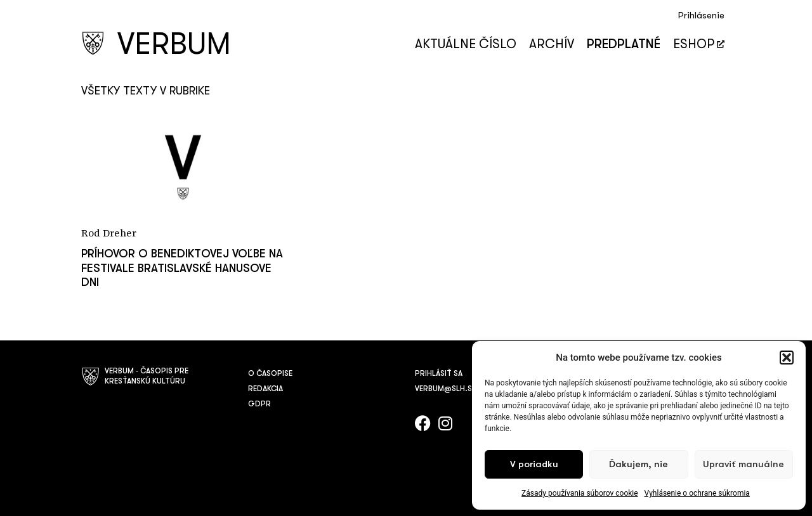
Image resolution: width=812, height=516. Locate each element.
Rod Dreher (109, 234)
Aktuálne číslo (466, 44)
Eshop (699, 44)
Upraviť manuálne (743, 464)
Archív (552, 44)
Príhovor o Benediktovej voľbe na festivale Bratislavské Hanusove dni (182, 268)
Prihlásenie (701, 16)
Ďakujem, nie (638, 464)
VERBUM (174, 44)
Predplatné (624, 44)
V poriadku (534, 464)
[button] (787, 358)
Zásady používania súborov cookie (580, 493)
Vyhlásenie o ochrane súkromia (697, 493)
